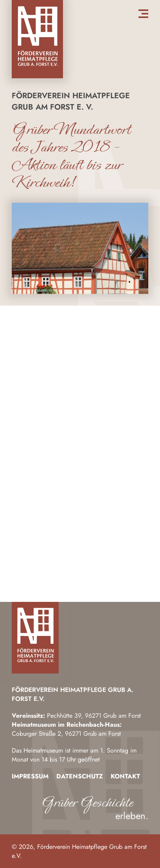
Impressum (30, 776)
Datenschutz (80, 776)
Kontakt (125, 776)
